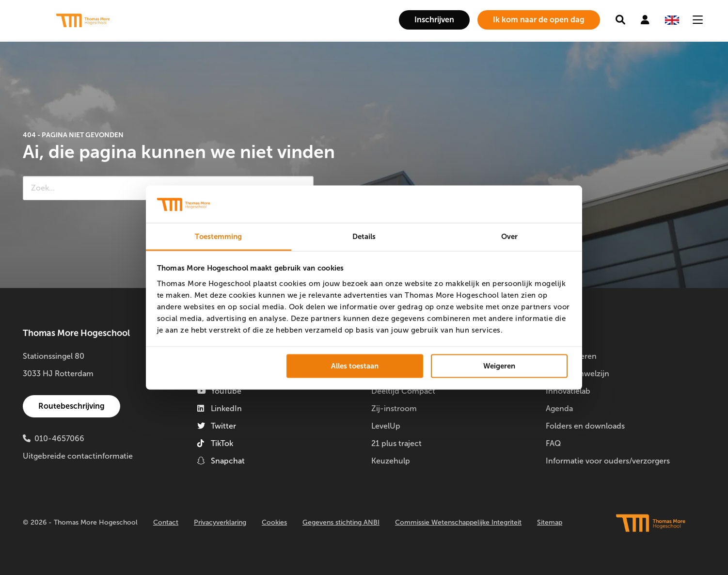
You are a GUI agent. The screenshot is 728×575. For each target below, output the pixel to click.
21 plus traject (396, 443)
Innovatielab (568, 391)
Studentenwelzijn (578, 374)
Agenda (559, 408)
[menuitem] (434, 20)
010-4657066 (59, 439)
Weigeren (499, 366)
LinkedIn (220, 408)
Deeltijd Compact (403, 391)
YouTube (219, 391)
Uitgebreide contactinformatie (78, 456)
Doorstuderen (571, 356)
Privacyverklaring (220, 522)
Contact (166, 522)
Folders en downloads (585, 426)
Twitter (217, 426)
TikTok (215, 443)
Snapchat (221, 461)
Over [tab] (509, 236)
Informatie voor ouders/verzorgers (608, 461)
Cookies (274, 522)
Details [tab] (364, 236)
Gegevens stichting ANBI (341, 522)
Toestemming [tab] (218, 236)
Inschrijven (434, 20)
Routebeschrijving (71, 406)
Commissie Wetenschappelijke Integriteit (458, 522)
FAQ (553, 443)
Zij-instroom (394, 408)
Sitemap (550, 522)
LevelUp (386, 426)
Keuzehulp (391, 461)
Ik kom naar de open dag (539, 20)
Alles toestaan (355, 366)
